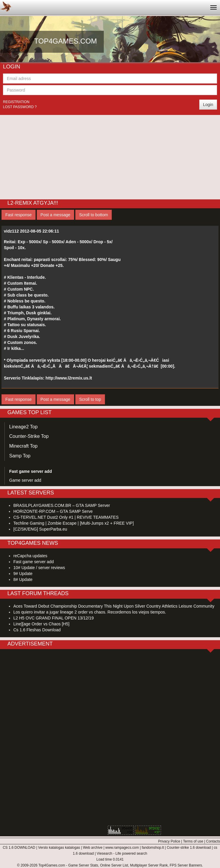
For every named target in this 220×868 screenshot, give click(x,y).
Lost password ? (20, 107)
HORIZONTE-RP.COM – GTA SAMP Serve (53, 511)
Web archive (93, 848)
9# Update (23, 574)
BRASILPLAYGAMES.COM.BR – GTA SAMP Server (62, 505)
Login (208, 105)
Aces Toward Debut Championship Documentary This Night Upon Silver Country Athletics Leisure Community (114, 606)
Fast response (19, 215)
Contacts (213, 841)
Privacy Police (169, 841)
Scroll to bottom (94, 215)
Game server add (25, 480)
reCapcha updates (30, 556)
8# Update (23, 579)
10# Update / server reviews (39, 568)
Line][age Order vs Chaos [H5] (41, 624)
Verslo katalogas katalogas (59, 848)
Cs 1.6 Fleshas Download (37, 630)
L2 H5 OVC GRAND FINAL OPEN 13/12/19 (54, 618)
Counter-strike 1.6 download (189, 848)
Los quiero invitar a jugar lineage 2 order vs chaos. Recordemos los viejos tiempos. (90, 612)
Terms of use (193, 841)
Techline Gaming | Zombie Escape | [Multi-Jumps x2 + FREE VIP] (74, 523)
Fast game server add (34, 562)
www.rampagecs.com (122, 848)
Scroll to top (90, 399)
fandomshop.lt (153, 848)
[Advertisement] (110, 156)
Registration (16, 102)
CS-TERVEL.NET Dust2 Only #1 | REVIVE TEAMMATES (66, 517)
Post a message (55, 215)
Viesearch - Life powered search (122, 853)
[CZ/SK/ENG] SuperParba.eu (40, 529)
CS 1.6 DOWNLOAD (19, 848)
